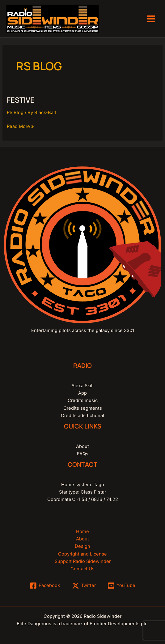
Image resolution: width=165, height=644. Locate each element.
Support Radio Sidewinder (83, 561)
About (82, 446)
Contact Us (82, 569)
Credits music (83, 400)
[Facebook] (45, 586)
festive (21, 100)
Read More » (20, 126)
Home (82, 531)
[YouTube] (121, 586)
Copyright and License (82, 554)
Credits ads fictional (82, 416)
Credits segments (83, 408)
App (82, 393)
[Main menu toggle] (151, 19)
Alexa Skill (82, 386)
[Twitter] (84, 586)
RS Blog (15, 113)
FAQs (83, 454)
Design (82, 546)
